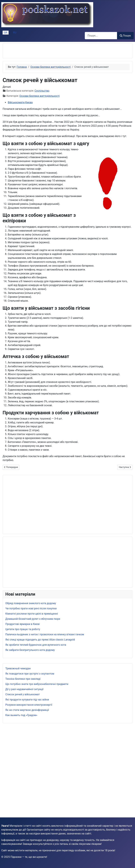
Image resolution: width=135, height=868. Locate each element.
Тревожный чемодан (18, 668)
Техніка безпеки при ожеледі (23, 679)
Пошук (125, 36)
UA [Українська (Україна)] (6, 33)
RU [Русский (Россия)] (15, 33)
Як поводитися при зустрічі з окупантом (30, 674)
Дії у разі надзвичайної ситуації (24, 689)
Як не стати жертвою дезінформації (27, 710)
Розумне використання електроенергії (29, 705)
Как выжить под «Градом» (21, 715)
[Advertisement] (43, 51)
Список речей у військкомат (23, 694)
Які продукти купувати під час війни (27, 700)
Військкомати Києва (20, 102)
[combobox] (101, 36)
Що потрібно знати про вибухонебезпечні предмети (37, 684)
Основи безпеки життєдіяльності (40, 96)
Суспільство (42, 91)
